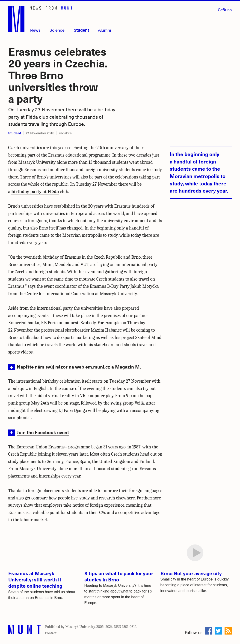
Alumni (104, 30)
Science (57, 30)
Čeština (225, 10)
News (35, 30)
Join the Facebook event (43, 432)
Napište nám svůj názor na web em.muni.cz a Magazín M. (79, 367)
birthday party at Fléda (35, 192)
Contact (51, 633)
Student (81, 30)
